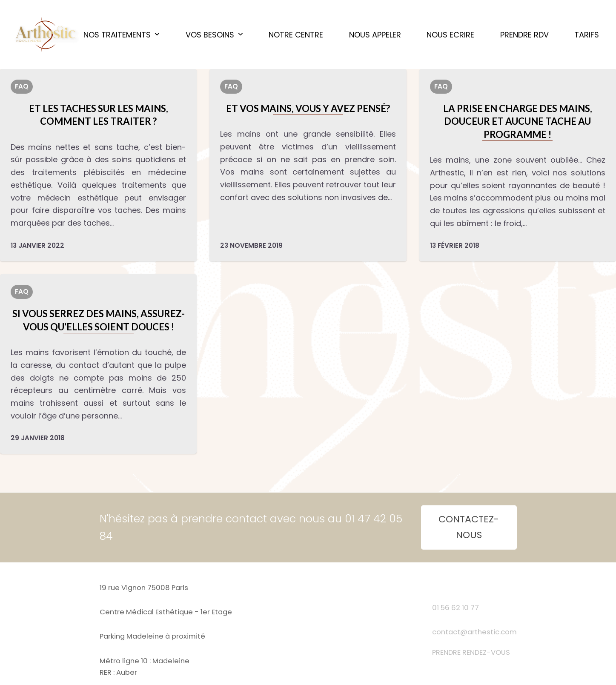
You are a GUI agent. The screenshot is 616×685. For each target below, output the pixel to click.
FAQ (22, 86)
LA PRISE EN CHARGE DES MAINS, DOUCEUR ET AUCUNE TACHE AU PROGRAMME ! (518, 121)
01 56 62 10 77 (456, 608)
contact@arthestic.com (474, 632)
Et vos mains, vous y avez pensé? (308, 108)
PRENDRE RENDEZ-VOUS (471, 652)
